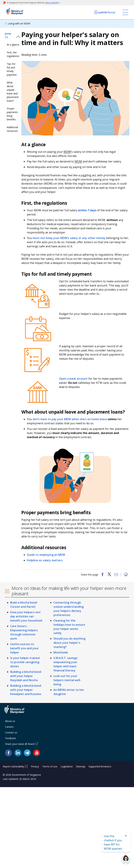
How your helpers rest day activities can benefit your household (26, 616)
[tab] (13, 35)
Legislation (67, 766)
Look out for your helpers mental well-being (67, 680)
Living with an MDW (19, 23)
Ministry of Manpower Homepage (19, 12)
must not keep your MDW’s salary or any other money (69, 238)
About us (10, 721)
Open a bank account (73, 379)
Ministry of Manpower (17, 712)
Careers (9, 727)
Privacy (35, 766)
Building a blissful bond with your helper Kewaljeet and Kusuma (26, 690)
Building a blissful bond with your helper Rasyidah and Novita (26, 676)
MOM (78, 161)
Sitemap (81, 766)
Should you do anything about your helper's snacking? (69, 643)
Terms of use (50, 766)
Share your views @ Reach (20, 744)
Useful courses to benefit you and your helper (24, 648)
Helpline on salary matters (45, 560)
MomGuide (61, 652)
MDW (67, 152)
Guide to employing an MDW (46, 555)
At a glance (13, 45)
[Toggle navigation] (125, 12)
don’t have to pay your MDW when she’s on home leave (70, 419)
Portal (104, 12)
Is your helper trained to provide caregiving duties (25, 662)
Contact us (11, 732)
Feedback (10, 738)
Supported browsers (100, 766)
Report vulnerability (14, 766)
